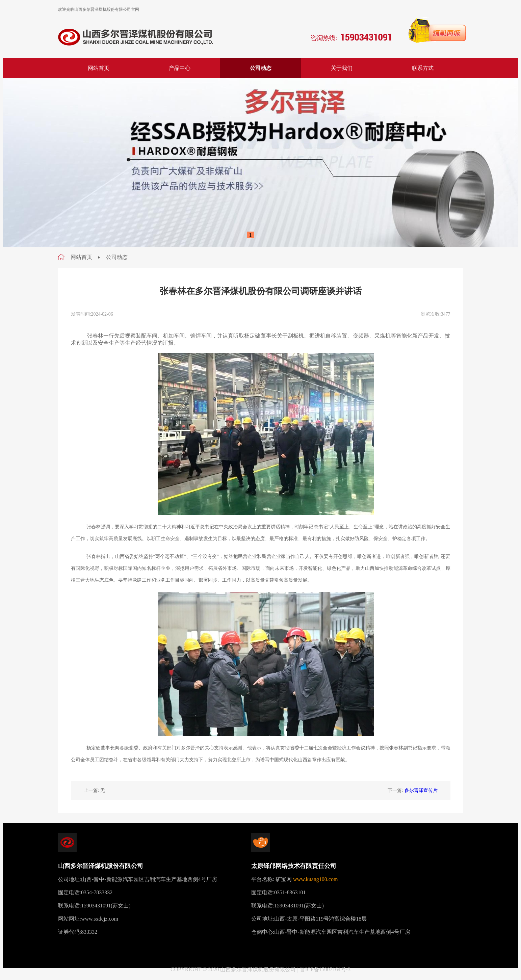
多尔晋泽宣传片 (421, 790)
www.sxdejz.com (100, 919)
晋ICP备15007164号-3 (325, 969)
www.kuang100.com (315, 879)
